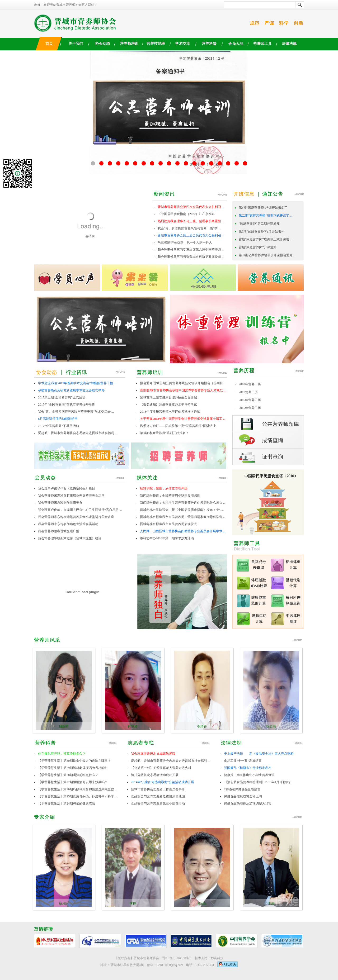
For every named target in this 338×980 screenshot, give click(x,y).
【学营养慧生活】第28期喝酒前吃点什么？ (68, 775)
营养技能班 (156, 44)
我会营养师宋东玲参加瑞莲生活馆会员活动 (68, 524)
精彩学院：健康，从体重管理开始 (164, 488)
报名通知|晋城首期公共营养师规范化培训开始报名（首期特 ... (183, 383)
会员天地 (236, 44)
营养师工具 (262, 44)
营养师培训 (129, 44)
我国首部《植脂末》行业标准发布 (248, 768)
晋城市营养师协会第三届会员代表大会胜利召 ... (191, 235)
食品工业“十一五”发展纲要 (243, 761)
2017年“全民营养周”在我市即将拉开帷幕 (66, 405)
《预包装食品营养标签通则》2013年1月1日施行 (257, 782)
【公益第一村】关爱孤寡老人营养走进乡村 (161, 768)
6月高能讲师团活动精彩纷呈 (58, 419)
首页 (49, 44)
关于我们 (76, 44)
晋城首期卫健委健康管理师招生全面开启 (168, 397)
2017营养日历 (248, 392)
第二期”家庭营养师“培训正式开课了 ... (266, 216)
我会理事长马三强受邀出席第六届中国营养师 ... (191, 250)
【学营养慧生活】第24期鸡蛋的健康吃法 (67, 803)
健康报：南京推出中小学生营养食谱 (249, 775)
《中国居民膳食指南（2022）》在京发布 (186, 214)
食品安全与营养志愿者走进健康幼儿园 (158, 796)
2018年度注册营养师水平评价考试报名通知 (170, 412)
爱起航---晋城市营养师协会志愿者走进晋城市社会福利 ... (78, 433)
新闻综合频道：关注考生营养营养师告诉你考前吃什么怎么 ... (183, 503)
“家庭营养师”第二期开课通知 (259, 223)
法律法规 (289, 44)
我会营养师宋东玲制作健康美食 (60, 503)
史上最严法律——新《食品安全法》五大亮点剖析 (259, 754)
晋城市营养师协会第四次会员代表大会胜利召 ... (191, 207)
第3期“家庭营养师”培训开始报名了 (263, 208)
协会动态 (102, 44)
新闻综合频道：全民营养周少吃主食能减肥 (170, 496)
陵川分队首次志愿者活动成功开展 (155, 775)
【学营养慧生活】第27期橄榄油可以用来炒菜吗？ (73, 782)
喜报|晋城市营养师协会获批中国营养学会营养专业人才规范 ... (183, 390)
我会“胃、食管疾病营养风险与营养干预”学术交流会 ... (76, 412)
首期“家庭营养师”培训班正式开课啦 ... (266, 239)
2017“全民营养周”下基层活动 (58, 426)
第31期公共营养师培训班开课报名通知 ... (267, 255)
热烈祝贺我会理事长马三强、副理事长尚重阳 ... (191, 221)
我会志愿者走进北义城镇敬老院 (153, 754)
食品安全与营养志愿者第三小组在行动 (158, 803)
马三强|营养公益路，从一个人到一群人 (185, 242)
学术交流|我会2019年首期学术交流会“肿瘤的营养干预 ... (77, 383)
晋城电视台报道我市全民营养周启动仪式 (168, 524)
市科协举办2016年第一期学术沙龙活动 (167, 538)
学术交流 (182, 44)
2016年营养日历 (250, 400)
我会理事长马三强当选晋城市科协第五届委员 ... (191, 257)
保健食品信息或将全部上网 (243, 796)
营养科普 (209, 44)
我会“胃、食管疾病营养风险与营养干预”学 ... (189, 228)
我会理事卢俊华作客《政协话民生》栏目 (67, 488)
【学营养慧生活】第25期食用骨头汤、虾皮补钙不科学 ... (78, 796)
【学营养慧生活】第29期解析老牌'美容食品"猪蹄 (72, 768)
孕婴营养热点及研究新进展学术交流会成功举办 (71, 390)
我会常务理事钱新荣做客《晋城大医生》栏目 (70, 538)
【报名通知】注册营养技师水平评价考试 (168, 405)
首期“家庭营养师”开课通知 (258, 247)
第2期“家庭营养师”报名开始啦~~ (262, 231)
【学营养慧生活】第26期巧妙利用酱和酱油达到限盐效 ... (78, 789)
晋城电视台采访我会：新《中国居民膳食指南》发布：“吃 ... (182, 510)
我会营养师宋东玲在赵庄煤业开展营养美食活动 (71, 496)
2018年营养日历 (250, 384)
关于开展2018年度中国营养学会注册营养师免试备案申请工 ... (183, 419)
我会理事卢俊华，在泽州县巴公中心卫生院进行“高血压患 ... (80, 510)
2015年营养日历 (250, 408)
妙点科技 (217, 958)
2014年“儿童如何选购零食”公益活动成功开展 (163, 782)
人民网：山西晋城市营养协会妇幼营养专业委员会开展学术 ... (183, 531)
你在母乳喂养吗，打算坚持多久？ (62, 754)
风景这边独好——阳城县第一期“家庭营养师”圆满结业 (178, 426)
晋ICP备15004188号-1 (177, 958)
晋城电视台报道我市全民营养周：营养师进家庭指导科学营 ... (183, 517)
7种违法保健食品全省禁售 (242, 789)
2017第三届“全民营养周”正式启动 (62, 397)
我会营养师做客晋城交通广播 (59, 531)
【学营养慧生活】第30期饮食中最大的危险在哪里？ (74, 761)
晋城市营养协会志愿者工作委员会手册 (158, 789)
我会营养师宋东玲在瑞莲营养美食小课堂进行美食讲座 (76, 517)
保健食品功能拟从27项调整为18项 (248, 803)
